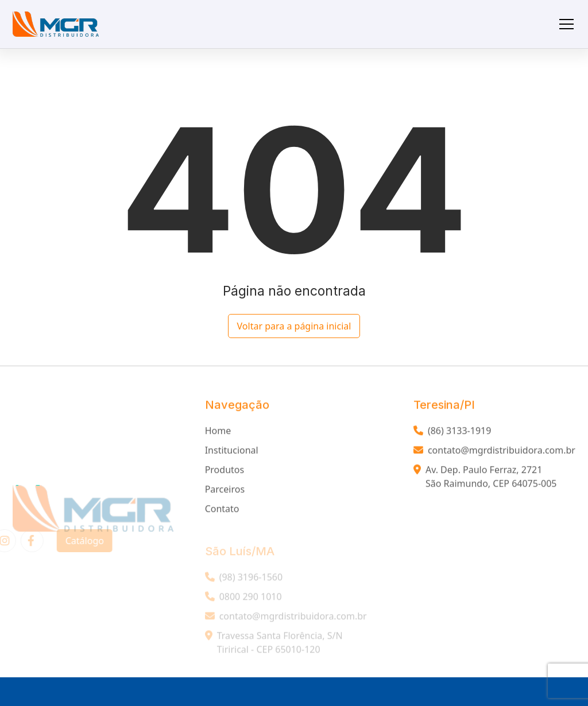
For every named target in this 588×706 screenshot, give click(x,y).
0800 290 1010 (243, 601)
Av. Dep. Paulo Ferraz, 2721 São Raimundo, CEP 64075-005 (485, 478)
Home (218, 432)
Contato (222, 510)
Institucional (232, 452)
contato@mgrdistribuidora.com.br (494, 452)
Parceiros (225, 491)
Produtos (225, 471)
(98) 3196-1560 (244, 581)
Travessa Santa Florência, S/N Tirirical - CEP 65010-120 (274, 647)
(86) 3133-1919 (452, 432)
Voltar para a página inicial (294, 326)
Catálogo (80, 541)
